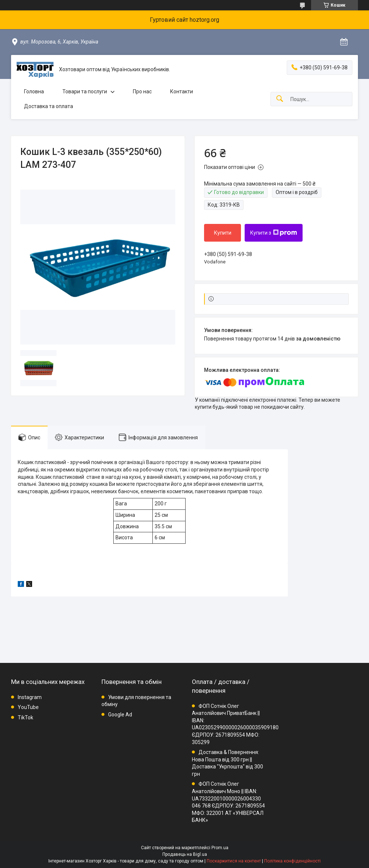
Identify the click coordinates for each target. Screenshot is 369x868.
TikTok (25, 717)
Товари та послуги (85, 91)
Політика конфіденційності (292, 861)
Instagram (30, 697)
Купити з (274, 233)
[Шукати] (280, 99)
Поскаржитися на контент (234, 861)
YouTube (28, 707)
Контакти (182, 91)
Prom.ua (220, 848)
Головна (34, 91)
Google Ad (120, 715)
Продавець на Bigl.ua (185, 854)
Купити (223, 233)
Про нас (142, 91)
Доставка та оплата (49, 106)
